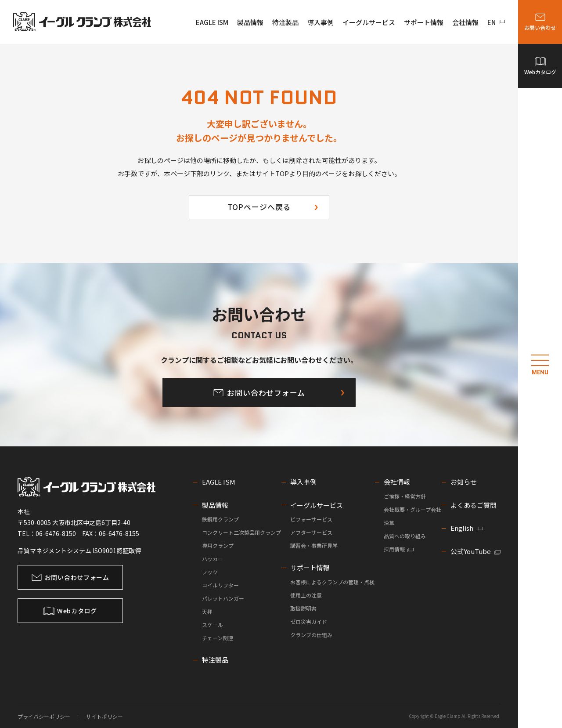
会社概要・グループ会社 (412, 509)
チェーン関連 (218, 638)
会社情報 (465, 22)
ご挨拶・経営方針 (405, 496)
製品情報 (250, 22)
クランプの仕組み (311, 635)
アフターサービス (311, 532)
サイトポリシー (104, 716)
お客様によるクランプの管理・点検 (332, 582)
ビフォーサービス (311, 519)
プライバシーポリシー (44, 716)
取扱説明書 (303, 608)
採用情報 (399, 549)
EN (496, 22)
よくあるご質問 (474, 505)
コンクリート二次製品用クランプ (241, 532)
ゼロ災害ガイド (309, 621)
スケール (213, 625)
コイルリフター (220, 585)
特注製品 (285, 22)
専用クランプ (218, 545)
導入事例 (321, 22)
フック (210, 572)
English (467, 528)
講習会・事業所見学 (314, 545)
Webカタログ (543, 72)
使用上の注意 (306, 595)
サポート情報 (424, 22)
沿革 (389, 523)
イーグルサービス (369, 22)
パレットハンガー (223, 598)
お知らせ (464, 482)
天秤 (207, 611)
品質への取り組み (405, 536)
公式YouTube (476, 551)
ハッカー (213, 559)
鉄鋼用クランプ (220, 519)
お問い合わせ (543, 29)
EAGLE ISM (212, 22)
